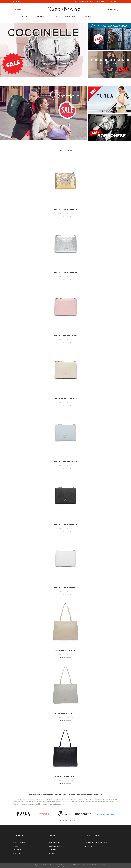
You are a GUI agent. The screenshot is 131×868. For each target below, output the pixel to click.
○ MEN (55, 16)
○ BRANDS (25, 16)
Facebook (96, 843)
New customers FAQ (55, 846)
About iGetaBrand (55, 843)
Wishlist (19, 10)
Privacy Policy (17, 853)
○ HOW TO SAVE (71, 16)
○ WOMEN (41, 16)
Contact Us (52, 850)
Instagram (103, 843)
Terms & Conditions (19, 843)
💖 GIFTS (89, 16)
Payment (15, 846)
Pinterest (88, 843)
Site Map (52, 853)
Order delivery (17, 850)
